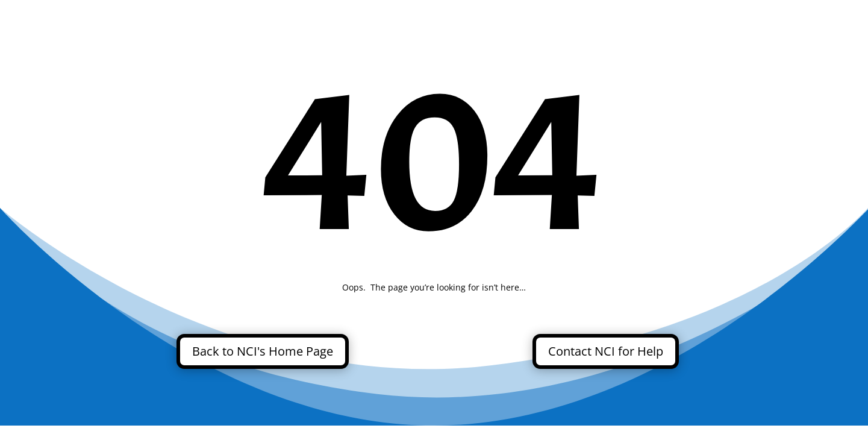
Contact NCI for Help (606, 351)
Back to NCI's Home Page (263, 351)
